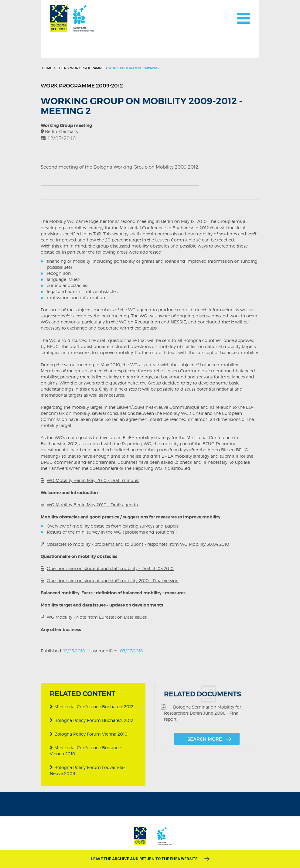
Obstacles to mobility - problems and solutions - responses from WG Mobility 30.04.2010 (138, 544)
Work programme (87, 68)
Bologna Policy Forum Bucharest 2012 (92, 720)
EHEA (61, 68)
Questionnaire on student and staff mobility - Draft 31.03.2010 (110, 568)
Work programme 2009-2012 (134, 68)
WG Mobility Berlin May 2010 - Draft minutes (93, 480)
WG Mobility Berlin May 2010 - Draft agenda (92, 505)
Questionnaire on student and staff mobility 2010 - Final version (113, 581)
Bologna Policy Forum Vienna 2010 (89, 734)
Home (47, 68)
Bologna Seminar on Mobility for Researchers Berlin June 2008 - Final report (201, 713)
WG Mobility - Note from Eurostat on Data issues (97, 617)
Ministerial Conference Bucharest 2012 (92, 707)
